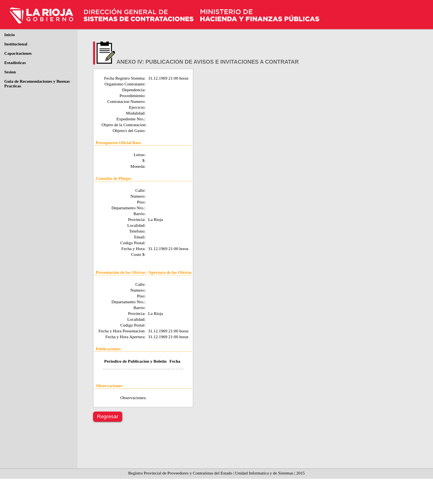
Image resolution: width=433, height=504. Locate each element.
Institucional (16, 44)
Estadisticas (15, 63)
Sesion (10, 72)
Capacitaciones (18, 53)
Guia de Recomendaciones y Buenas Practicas (37, 83)
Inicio (10, 35)
